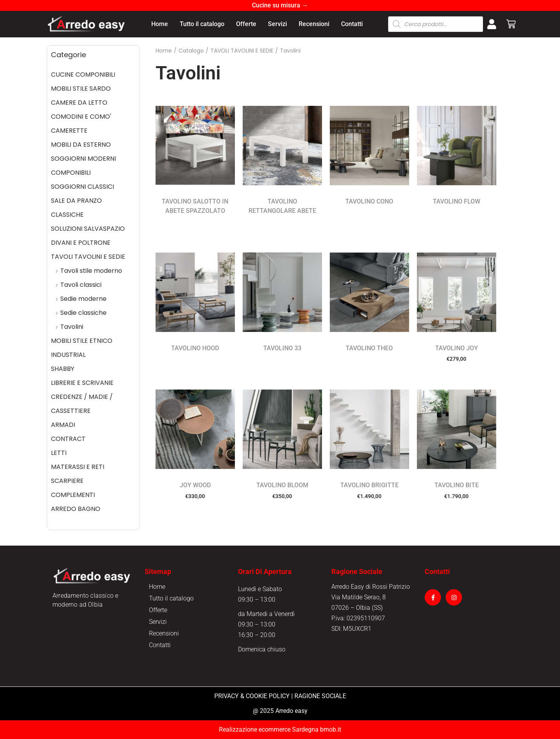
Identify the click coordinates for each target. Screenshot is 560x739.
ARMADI (63, 425)
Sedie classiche (83, 313)
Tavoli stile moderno (91, 271)
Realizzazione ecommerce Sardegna (269, 729)
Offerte (246, 24)
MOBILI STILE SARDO (81, 89)
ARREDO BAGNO (76, 509)
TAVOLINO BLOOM (282, 485)
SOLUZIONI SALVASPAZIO (88, 229)
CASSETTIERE (71, 411)
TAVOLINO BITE (457, 485)
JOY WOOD (195, 485)
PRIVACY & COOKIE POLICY (252, 696)
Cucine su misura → (280, 5)
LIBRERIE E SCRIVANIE (82, 383)
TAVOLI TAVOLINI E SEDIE (88, 257)
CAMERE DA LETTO (79, 103)
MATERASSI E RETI (78, 467)
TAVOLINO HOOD (195, 348)
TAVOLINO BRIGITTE (369, 485)
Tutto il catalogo (202, 24)
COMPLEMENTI (73, 495)
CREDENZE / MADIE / (82, 397)
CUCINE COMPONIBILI (83, 75)
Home (160, 24)
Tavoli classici (81, 285)
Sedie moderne (83, 299)
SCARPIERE (67, 481)
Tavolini (72, 327)
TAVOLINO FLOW (457, 201)
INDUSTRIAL (68, 355)
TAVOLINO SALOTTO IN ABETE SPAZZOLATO (195, 206)
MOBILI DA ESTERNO (81, 145)
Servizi (277, 24)
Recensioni (314, 24)
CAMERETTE (69, 131)
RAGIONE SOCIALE (320, 696)
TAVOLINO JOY (457, 348)
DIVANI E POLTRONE (81, 243)
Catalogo (191, 51)
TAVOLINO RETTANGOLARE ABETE (282, 206)
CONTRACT (68, 439)
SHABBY (63, 369)
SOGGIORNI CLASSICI (82, 187)
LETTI (59, 453)
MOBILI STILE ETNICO (82, 341)
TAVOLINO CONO (369, 201)
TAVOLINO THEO (369, 348)
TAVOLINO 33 (282, 348)
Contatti (352, 24)
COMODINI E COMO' (81, 117)
